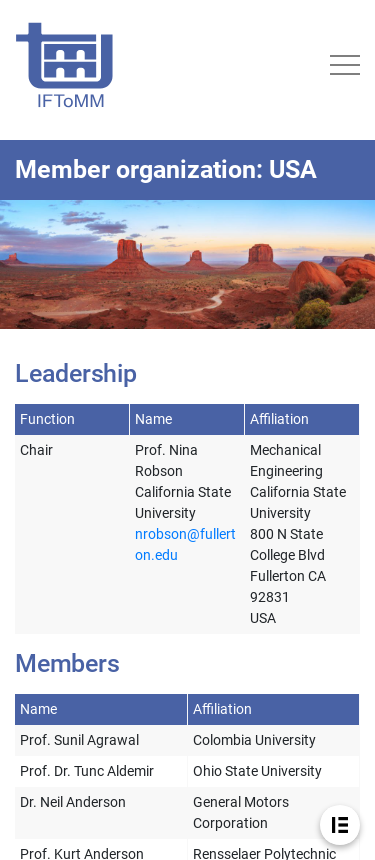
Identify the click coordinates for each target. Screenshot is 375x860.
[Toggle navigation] (345, 65)
